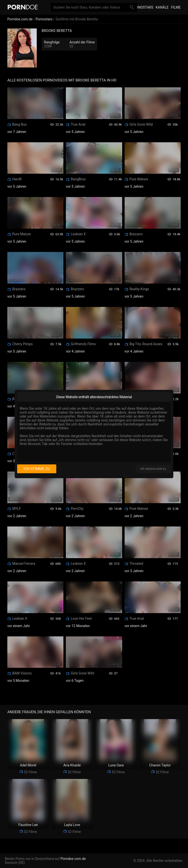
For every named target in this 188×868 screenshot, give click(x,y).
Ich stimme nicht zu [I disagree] (153, 469)
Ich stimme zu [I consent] (37, 469)
